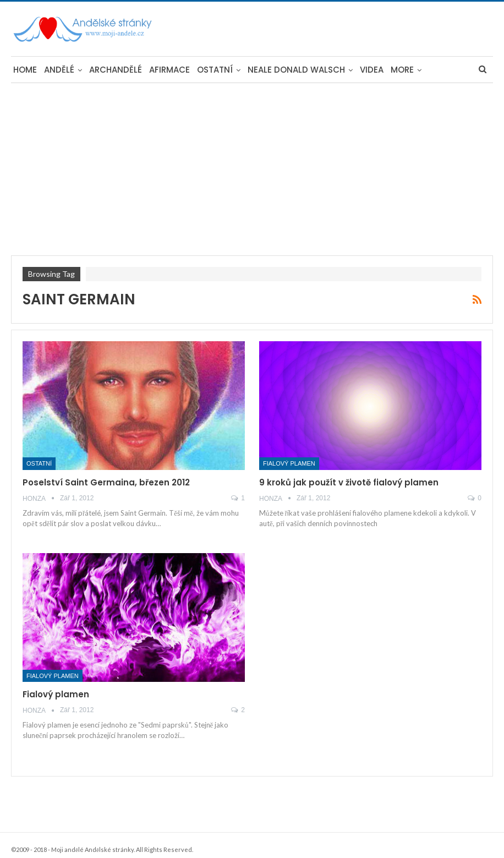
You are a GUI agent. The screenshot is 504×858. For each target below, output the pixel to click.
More (402, 70)
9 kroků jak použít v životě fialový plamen (349, 482)
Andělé (59, 70)
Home (25, 70)
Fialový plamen (289, 463)
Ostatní (215, 70)
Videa (372, 70)
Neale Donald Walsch (296, 70)
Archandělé (116, 70)
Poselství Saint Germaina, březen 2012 (106, 482)
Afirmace (169, 70)
